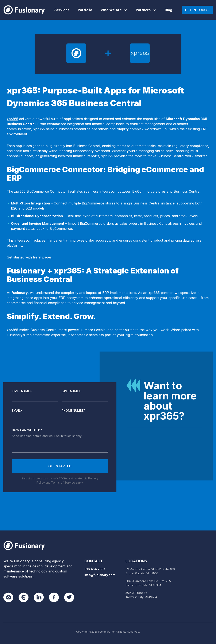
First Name (22, 391)
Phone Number (74, 411)
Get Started (60, 466)
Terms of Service (63, 482)
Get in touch (197, 10)
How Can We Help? (27, 430)
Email (17, 411)
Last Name (71, 391)
